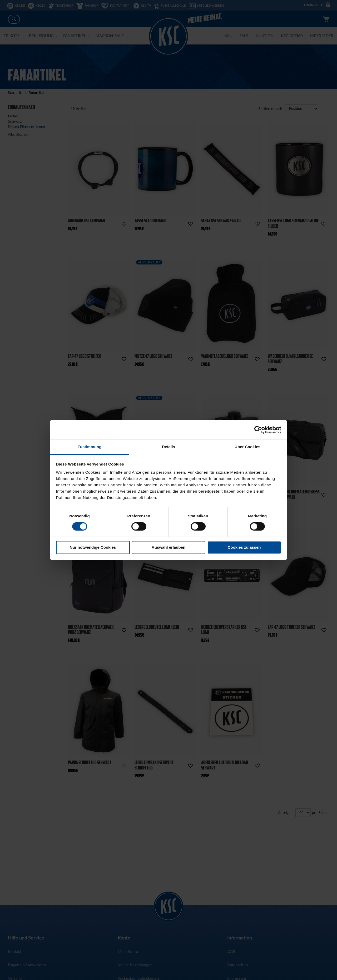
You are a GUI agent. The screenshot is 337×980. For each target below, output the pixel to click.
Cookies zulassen (244, 547)
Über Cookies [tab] (247, 447)
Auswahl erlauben (168, 547)
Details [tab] (168, 447)
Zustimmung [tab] (90, 447)
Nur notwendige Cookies (93, 547)
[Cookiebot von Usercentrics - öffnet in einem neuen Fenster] (258, 430)
